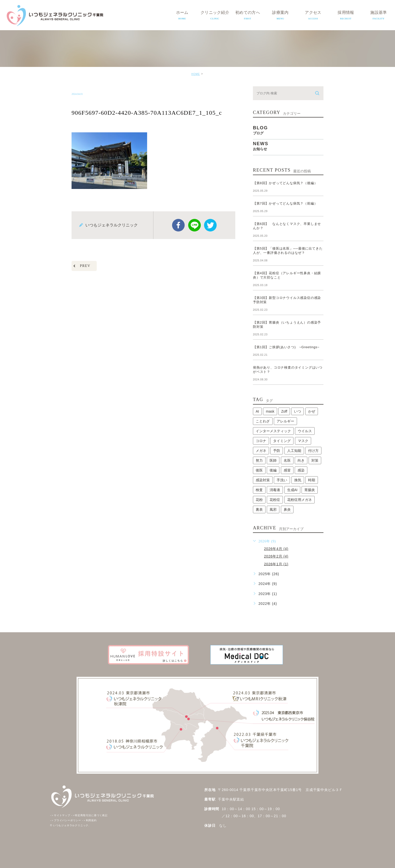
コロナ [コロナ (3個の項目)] (261, 441)
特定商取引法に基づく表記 (89, 815)
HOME (195, 74)
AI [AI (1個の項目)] (257, 411)
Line (194, 225)
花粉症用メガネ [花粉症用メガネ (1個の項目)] (300, 500)
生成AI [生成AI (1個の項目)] (292, 490)
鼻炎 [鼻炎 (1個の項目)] (287, 509)
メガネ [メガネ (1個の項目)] (261, 451)
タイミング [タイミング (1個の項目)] (282, 441)
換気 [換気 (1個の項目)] (298, 480)
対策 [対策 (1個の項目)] (315, 460)
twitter (210, 225)
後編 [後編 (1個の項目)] (273, 470)
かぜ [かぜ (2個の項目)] (312, 411)
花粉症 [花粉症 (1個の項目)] (275, 500)
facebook (178, 225)
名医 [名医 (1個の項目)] (287, 460)
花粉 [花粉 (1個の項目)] (259, 500)
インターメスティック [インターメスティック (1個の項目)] (273, 431)
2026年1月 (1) (276, 564)
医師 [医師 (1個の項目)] (273, 460)
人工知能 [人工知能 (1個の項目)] (294, 451)
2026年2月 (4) (276, 556)
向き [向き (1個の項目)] (301, 460)
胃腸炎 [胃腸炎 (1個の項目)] (310, 490)
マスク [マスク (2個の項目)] (303, 441)
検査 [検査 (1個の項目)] (259, 490)
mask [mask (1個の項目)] (270, 411)
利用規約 (89, 820)
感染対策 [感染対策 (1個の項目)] (263, 480)
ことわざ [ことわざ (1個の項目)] (263, 421)
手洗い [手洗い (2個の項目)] (282, 480)
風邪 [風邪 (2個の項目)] (273, 509)
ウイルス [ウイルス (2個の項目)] (305, 431)
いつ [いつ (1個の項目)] (298, 411)
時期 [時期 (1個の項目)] (312, 480)
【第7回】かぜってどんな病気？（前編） (285, 203)
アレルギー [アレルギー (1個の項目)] (285, 421)
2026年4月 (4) (276, 549)
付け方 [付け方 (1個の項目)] (313, 451)
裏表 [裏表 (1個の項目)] (259, 509)
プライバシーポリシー (66, 820)
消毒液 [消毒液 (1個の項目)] (275, 490)
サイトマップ (60, 815)
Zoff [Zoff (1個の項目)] (284, 411)
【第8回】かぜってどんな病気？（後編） (285, 183)
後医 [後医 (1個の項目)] (259, 470)
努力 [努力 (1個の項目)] (259, 460)
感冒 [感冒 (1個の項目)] (287, 470)
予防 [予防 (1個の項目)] (277, 451)
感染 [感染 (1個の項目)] (301, 470)
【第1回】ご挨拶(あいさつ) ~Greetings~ (286, 347)
